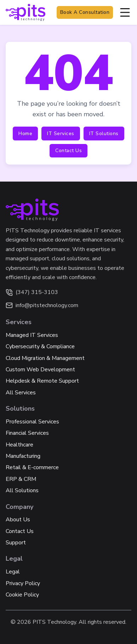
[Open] (125, 12)
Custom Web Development (40, 370)
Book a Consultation (85, 12)
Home (25, 134)
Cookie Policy (22, 595)
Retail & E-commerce (32, 467)
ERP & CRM (21, 479)
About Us (18, 520)
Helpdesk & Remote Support (42, 381)
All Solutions (22, 490)
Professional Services (32, 422)
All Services (21, 393)
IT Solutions (104, 134)
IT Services (61, 134)
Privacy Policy (23, 583)
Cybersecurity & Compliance (40, 346)
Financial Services (27, 433)
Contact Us (68, 151)
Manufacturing (23, 456)
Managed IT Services (32, 335)
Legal (13, 572)
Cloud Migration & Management (45, 358)
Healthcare (19, 445)
